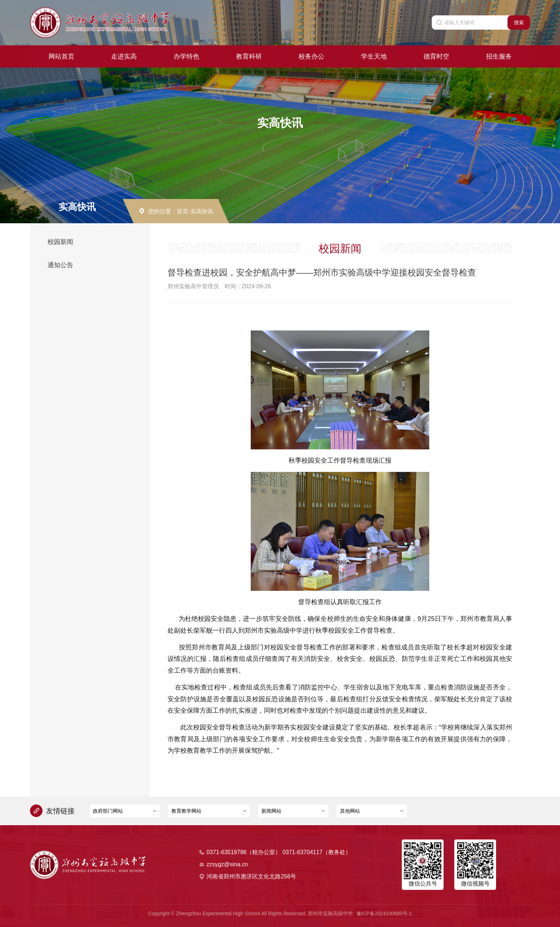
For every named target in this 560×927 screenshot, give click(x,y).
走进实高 (124, 56)
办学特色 (186, 56)
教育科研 (249, 56)
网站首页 (61, 56)
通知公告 (60, 265)
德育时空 (436, 56)
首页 (182, 211)
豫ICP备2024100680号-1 (384, 913)
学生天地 (374, 56)
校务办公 (311, 56)
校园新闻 (60, 242)
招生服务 (499, 56)
